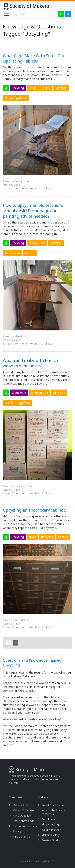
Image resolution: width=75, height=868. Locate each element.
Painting (30, 253)
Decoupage (12, 253)
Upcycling (18, 88)
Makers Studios (22, 805)
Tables (46, 88)
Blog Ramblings (51, 824)
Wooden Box (39, 393)
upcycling (47, 537)
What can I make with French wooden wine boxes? (30, 363)
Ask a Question (22, 816)
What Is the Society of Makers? (53, 812)
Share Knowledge (24, 821)
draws (32, 537)
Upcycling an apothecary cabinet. (34, 510)
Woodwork (19, 393)
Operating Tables (16, 98)
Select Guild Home (53, 805)
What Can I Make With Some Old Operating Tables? (34, 58)
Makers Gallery (51, 835)
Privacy (17, 831)
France (9, 403)
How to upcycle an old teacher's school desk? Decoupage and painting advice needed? (33, 211)
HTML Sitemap (21, 837)
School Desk (37, 243)
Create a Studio (51, 840)
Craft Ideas (48, 819)
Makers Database (23, 810)
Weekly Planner (51, 830)
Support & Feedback (25, 826)
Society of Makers (29, 6)
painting (63, 537)
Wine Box (59, 393)
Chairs (33, 88)
